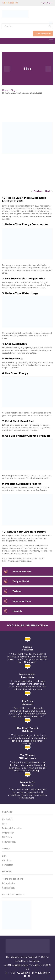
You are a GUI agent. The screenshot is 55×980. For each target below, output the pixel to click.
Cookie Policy (9, 888)
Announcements (22, 571)
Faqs (4, 824)
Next (48, 191)
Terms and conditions (13, 879)
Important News (22, 601)
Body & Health (21, 581)
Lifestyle (17, 611)
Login (44, 3)
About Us (7, 860)
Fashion (17, 591)
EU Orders (7, 837)
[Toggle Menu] (51, 41)
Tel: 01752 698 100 (10, 3)
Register (50, 3)
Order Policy (8, 833)
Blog (13, 90)
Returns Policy (9, 842)
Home (5, 90)
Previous (38, 191)
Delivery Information (12, 828)
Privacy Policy (9, 883)
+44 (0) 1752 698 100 (18, 973)
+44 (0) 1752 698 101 (41, 973)
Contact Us (8, 819)
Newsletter (8, 865)
